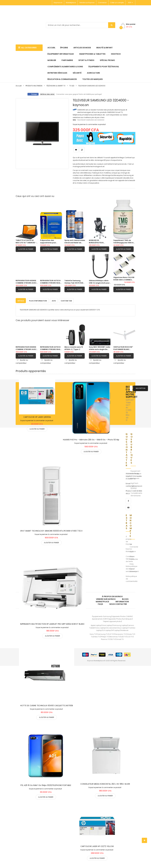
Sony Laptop (100, 627)
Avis (54, 300)
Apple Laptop (96, 625)
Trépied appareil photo (112, 621)
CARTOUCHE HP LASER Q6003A (37, 417)
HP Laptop (116, 630)
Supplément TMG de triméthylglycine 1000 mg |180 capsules (124, 242)
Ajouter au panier (26, 249)
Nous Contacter (134, 557)
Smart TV (120, 639)
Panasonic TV (120, 634)
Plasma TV (105, 639)
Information (122, 601)
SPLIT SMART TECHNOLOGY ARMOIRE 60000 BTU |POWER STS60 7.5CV (51, 530)
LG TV (111, 634)
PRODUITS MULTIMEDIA (34, 86)
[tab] (21, 300)
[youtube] (128, 507)
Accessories (112, 627)
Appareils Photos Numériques (120, 618)
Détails (21, 300)
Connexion (102, 3)
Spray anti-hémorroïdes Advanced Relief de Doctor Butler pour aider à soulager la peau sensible (75, 242)
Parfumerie (135, 478)
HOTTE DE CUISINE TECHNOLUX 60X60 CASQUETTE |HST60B (47, 705)
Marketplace (71, 3)
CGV (132, 551)
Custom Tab (66, 300)
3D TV (113, 639)
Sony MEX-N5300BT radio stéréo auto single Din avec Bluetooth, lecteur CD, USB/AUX (100, 348)
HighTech (134, 483)
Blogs (125, 598)
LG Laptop (107, 630)
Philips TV (105, 636)
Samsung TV (103, 634)
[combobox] (81, 25)
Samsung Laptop (120, 625)
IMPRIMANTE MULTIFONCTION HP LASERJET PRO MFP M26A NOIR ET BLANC (52, 623)
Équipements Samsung (102, 616)
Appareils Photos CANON (122, 616)
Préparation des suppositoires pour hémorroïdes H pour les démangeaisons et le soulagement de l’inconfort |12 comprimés (51, 242)
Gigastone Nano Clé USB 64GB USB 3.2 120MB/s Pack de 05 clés (124, 279)
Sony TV (93, 634)
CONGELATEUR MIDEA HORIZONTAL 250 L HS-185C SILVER (105, 783)
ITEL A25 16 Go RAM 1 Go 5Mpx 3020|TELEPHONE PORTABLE (46, 785)
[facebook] (128, 500)
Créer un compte (117, 3)
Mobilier (134, 488)
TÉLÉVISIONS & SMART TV (56, 86)
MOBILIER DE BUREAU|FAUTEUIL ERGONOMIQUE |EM (97, 242)
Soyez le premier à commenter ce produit (89, 124)
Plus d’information (38, 300)
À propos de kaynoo (112, 596)
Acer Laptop (107, 625)
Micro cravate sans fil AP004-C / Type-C (74, 348)
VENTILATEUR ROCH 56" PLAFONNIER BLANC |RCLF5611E (123, 348)
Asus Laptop (123, 627)
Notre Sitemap (133, 570)
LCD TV (130, 636)
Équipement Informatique (136, 472)
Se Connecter (134, 545)
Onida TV (130, 634)
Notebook (125, 630)
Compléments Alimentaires (136, 494)
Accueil (19, 86)
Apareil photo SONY (100, 618)
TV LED (72, 86)
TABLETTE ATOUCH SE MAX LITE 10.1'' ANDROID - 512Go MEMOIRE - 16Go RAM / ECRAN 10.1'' (26, 242)
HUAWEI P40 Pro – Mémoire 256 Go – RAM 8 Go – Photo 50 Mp (91, 439)
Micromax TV (115, 636)
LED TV (124, 636)
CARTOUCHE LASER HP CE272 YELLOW (97, 846)
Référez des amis (47, 94)
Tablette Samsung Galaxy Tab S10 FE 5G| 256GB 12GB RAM (74, 282)
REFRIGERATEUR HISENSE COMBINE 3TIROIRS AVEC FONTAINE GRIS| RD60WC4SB (26, 282)
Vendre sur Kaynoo (87, 3)
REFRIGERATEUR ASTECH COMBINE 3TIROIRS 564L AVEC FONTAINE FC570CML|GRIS (50, 282)
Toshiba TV (95, 636)
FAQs (132, 563)
